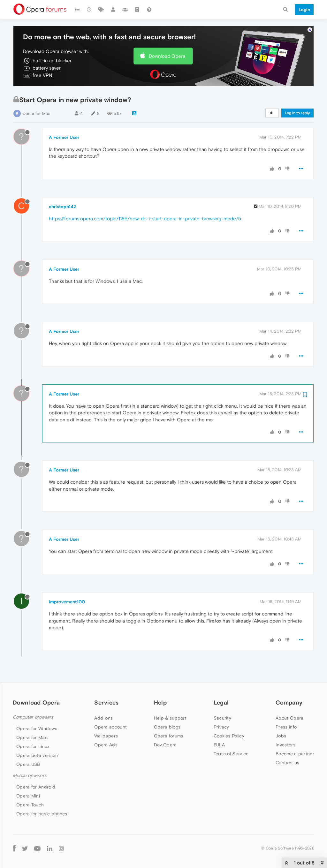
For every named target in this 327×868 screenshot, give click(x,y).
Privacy (221, 727)
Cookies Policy (229, 736)
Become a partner (295, 754)
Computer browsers (33, 717)
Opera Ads (106, 745)
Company (289, 702)
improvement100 (67, 602)
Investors (285, 745)
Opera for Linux (33, 746)
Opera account (110, 727)
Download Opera (167, 56)
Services (106, 702)
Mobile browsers (30, 776)
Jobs (281, 736)
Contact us (287, 763)
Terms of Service (231, 754)
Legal (221, 702)
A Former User (64, 137)
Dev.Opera (165, 745)
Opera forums (169, 736)
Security (222, 718)
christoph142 (62, 207)
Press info (286, 727)
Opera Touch (30, 805)
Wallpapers (106, 736)
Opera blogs (167, 727)
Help (160, 702)
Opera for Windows (37, 728)
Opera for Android (36, 787)
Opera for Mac (36, 113)
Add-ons (103, 718)
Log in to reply (297, 113)
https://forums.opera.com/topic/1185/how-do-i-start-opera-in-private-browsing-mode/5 (145, 219)
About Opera (289, 718)
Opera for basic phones (42, 814)
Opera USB (28, 764)
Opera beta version (37, 755)
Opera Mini (28, 796)
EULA (219, 745)
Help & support (170, 718)
